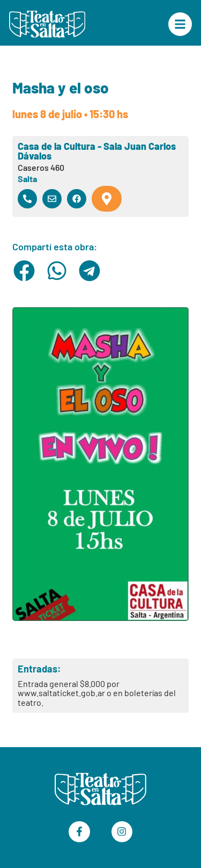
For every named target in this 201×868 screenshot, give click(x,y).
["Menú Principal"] (180, 24)
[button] (24, 271)
